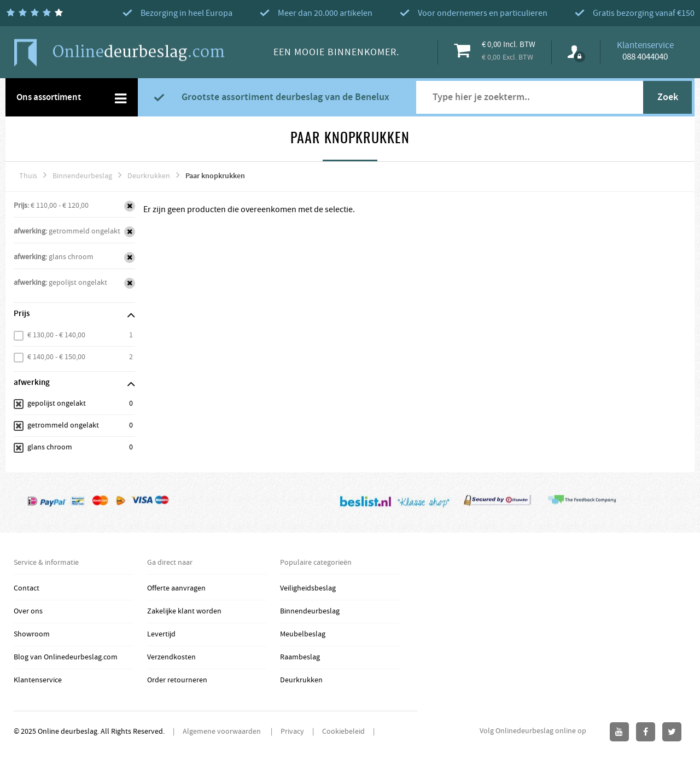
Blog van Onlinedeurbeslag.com (66, 657)
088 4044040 (645, 57)
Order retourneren (177, 680)
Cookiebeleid (343, 732)
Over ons (28, 611)
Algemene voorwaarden (223, 732)
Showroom (32, 634)
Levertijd (161, 634)
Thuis (28, 176)
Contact (27, 588)
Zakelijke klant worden (184, 611)
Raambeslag (300, 657)
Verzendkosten (171, 657)
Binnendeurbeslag (82, 176)
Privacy (292, 732)
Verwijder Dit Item (130, 206)
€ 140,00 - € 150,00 (56, 357)
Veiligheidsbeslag (308, 588)
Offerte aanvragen (176, 588)
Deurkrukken (149, 176)
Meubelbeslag (303, 634)
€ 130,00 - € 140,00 (56, 335)
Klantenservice (38, 680)
